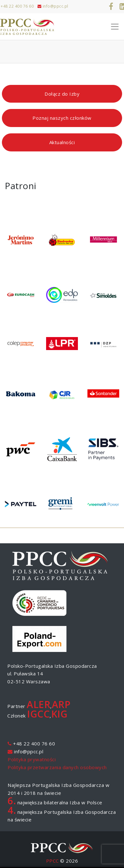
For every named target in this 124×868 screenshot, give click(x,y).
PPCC (52, 861)
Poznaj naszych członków (62, 118)
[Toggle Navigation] (115, 27)
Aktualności (62, 142)
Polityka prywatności (32, 759)
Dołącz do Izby (62, 94)
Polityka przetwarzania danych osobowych (57, 767)
